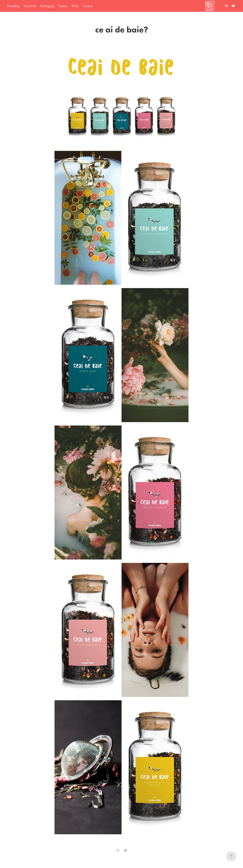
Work (75, 6)
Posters (63, 6)
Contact (88, 6)
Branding (13, 6)
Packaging (47, 6)
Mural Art (30, 6)
